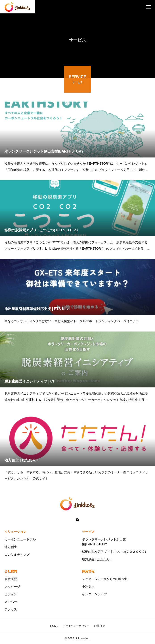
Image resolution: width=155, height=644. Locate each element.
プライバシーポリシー (76, 626)
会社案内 (11, 571)
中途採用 (88, 587)
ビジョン (11, 594)
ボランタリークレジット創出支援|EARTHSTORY (104, 542)
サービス (88, 532)
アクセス (11, 609)
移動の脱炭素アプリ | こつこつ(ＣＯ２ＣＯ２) (114, 552)
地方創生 (11, 547)
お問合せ (99, 626)
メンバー (11, 602)
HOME (54, 626)
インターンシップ (94, 594)
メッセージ (12, 587)
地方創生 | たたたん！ (97, 559)
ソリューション (15, 532)
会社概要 (11, 579)
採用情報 (88, 571)
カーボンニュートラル (20, 539)
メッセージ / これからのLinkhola (105, 579)
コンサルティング (17, 555)
